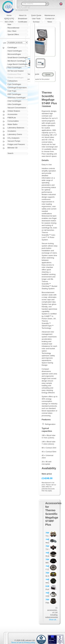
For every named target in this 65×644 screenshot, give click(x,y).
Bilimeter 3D (13, 148)
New (9, 24)
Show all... (53, 620)
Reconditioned (13, 28)
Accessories (12, 114)
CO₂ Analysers (13, 138)
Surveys (36, 22)
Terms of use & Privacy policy (23, 642)
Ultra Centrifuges (14, 104)
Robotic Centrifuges (16, 78)
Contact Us (50, 19)
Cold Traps (12, 91)
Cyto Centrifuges (14, 84)
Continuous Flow (14, 74)
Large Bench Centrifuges (18, 64)
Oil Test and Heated (16, 71)
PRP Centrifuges (14, 94)
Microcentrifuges (14, 54)
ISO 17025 (9, 22)
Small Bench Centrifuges (18, 58)
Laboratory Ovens (15, 134)
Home (9, 15)
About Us (23, 15)
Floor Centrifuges (15, 68)
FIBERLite (12, 118)
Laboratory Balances (16, 128)
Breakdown (23, 19)
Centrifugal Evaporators (17, 88)
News (50, 22)
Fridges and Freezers (16, 144)
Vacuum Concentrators (17, 108)
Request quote (33, 74)
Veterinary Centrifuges (17, 98)
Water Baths (13, 124)
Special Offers (13, 34)
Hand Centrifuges (15, 51)
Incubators (12, 131)
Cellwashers (13, 81)
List (4, 43)
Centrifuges (12, 48)
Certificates (23, 22)
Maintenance (50, 15)
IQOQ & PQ (9, 19)
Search (10, 153)
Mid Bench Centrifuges (17, 61)
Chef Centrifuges (14, 101)
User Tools (36, 19)
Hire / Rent (12, 31)
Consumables (13, 121)
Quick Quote (36, 15)
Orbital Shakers (14, 111)
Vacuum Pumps (14, 141)
